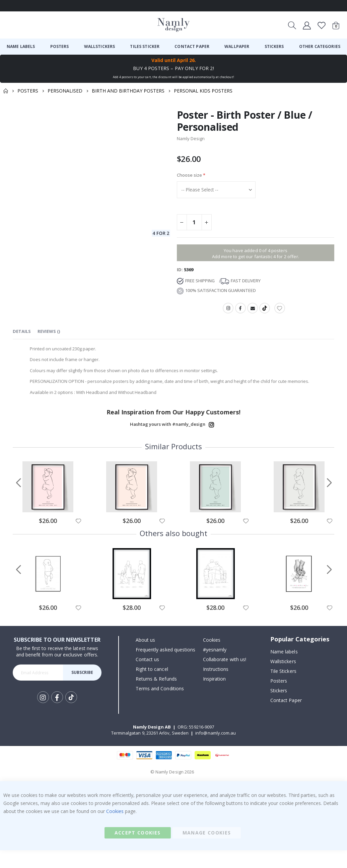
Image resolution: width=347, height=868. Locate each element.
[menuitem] (21, 47)
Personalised (65, 91)
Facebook (240, 313)
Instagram (227, 313)
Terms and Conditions (160, 706)
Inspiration (215, 697)
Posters (28, 91)
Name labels (284, 669)
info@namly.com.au (216, 751)
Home (6, 91)
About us (146, 658)
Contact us (148, 677)
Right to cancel (152, 687)
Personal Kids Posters (203, 91)
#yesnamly (215, 667)
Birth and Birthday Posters (128, 91)
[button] (78, 538)
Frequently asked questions (166, 667)
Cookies (212, 658)
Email (253, 313)
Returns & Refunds (156, 697)
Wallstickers (283, 679)
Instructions (216, 687)
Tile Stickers (283, 688)
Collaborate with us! (225, 677)
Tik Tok (71, 715)
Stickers (279, 708)
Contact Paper (286, 718)
